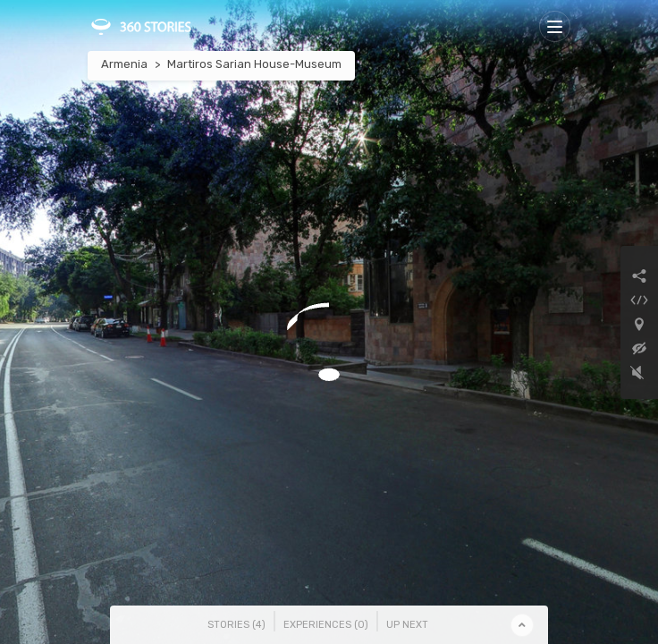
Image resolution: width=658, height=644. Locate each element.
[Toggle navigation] (555, 26)
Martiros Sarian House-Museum (254, 64)
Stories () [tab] (236, 625)
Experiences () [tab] (326, 625)
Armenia (124, 64)
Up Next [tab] (407, 625)
